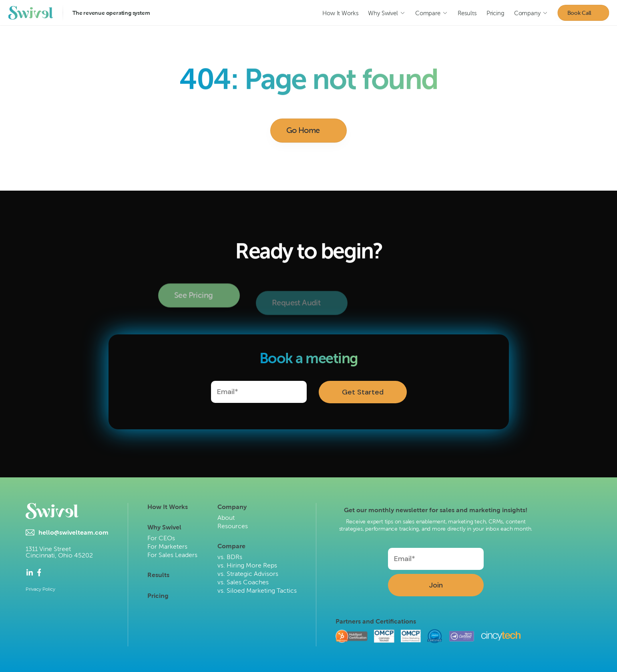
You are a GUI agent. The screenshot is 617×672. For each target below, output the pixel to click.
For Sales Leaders (172, 555)
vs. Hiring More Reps (247, 565)
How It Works (168, 507)
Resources (233, 526)
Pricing (158, 596)
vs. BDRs (230, 557)
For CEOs (161, 538)
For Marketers (167, 546)
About (226, 518)
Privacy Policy (40, 589)
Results (158, 575)
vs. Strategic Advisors (248, 574)
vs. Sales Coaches (243, 582)
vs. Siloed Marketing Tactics (257, 591)
